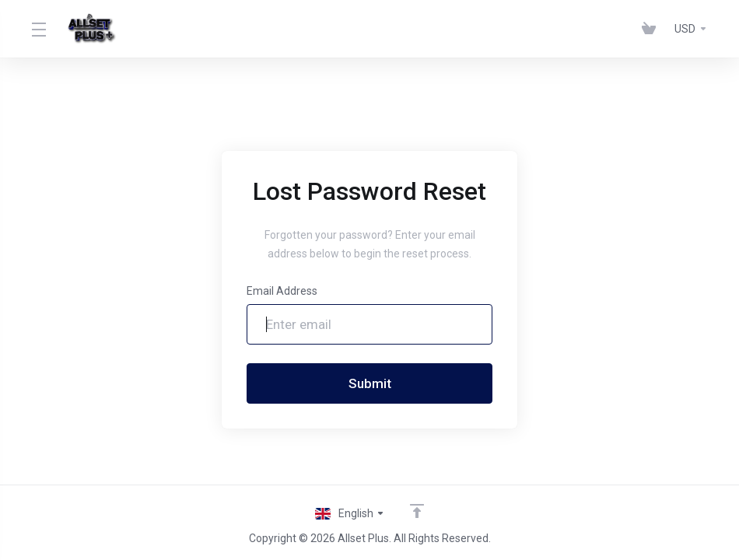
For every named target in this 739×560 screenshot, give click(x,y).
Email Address (282, 291)
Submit (370, 383)
